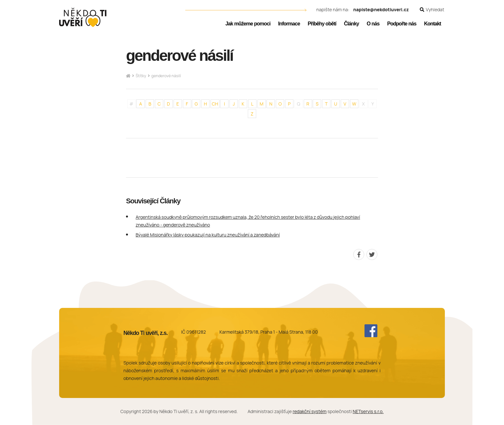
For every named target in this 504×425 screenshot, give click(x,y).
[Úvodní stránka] (83, 17)
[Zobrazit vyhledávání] (432, 10)
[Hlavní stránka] (128, 76)
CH (215, 104)
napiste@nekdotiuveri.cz (381, 10)
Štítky (141, 76)
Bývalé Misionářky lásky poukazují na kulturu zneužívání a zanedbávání (208, 235)
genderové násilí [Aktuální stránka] (166, 76)
